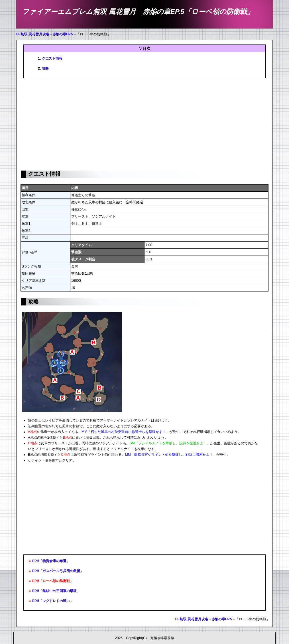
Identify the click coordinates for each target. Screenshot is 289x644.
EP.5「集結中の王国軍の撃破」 (56, 591)
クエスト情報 (52, 58)
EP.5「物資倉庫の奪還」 (51, 561)
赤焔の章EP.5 (63, 34)
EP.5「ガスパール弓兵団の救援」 (58, 571)
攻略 (45, 68)
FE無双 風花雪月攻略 (33, 34)
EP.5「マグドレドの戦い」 (53, 601)
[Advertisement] (144, 124)
